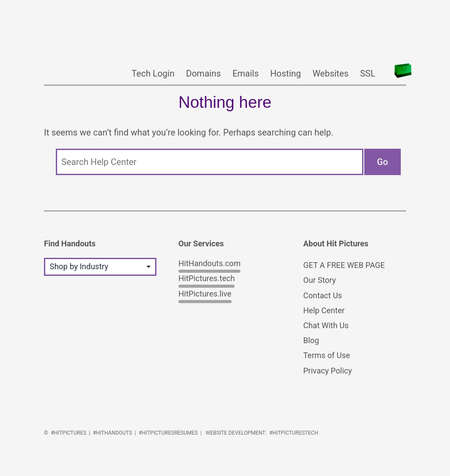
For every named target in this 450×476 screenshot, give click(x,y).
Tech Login (153, 73)
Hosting (286, 73)
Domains (203, 73)
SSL (368, 73)
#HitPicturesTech (294, 433)
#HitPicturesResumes (168, 433)
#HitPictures (68, 433)
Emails (246, 73)
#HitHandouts (112, 433)
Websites (330, 73)
